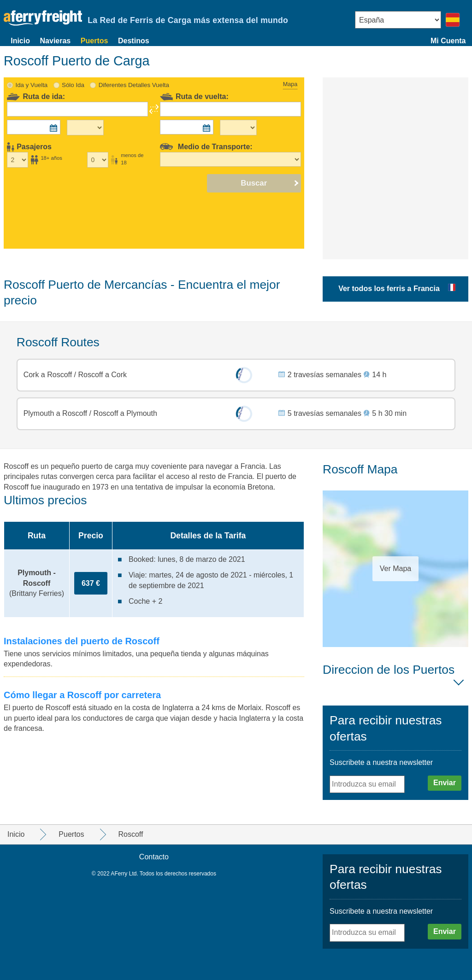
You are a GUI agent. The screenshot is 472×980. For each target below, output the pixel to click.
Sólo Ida (73, 85)
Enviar (445, 783)
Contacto (154, 857)
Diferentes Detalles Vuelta (134, 85)
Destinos (134, 41)
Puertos (94, 41)
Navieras (56, 41)
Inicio (20, 41)
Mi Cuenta (448, 41)
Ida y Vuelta (32, 85)
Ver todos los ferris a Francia (389, 289)
